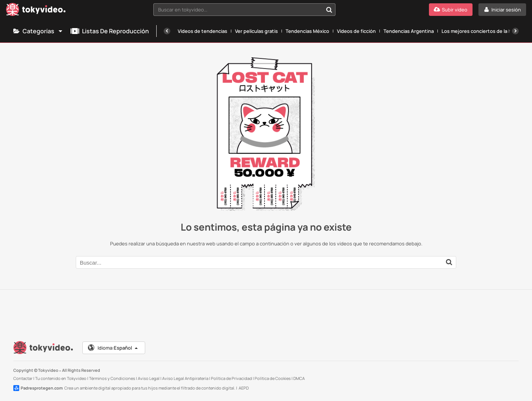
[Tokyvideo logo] (36, 11)
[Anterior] (167, 31)
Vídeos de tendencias (202, 31)
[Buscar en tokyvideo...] (329, 10)
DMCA (299, 378)
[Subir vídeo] (451, 10)
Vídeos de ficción (356, 31)
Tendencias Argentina (409, 31)
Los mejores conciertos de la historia (484, 31)
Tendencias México (307, 31)
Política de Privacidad (231, 378)
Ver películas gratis (256, 31)
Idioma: (113, 348)
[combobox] (244, 10)
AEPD (244, 388)
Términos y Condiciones (112, 378)
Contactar (23, 378)
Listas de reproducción (110, 31)
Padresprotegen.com (38, 388)
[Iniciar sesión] (502, 10)
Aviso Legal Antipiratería (185, 378)
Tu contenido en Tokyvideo (61, 378)
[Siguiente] (515, 31)
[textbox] (238, 10)
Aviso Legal (149, 378)
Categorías (38, 31)
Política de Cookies (273, 378)
